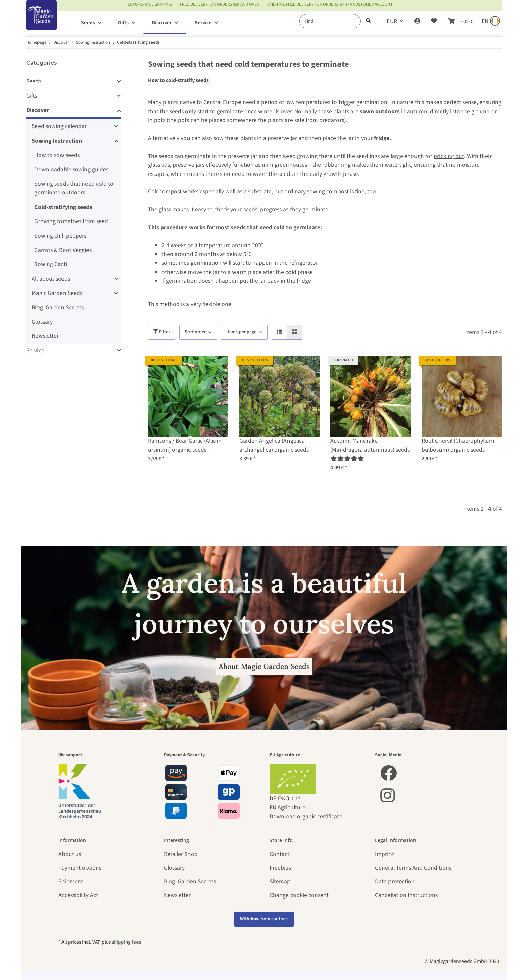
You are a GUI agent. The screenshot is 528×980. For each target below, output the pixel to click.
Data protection (395, 881)
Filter (162, 332)
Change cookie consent (299, 895)
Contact (280, 854)
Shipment (71, 881)
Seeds (34, 81)
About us (70, 854)
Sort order (195, 332)
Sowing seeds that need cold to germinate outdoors (74, 188)
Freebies (280, 868)
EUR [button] (392, 21)
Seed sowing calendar (59, 126)
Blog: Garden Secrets (58, 308)
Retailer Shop (181, 854)
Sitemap (280, 881)
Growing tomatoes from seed (71, 221)
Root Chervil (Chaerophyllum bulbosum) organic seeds (458, 445)
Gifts (32, 96)
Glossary (42, 322)
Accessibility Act (78, 895)
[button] (417, 21)
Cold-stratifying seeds (63, 207)
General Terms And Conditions (413, 868)
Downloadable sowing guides (71, 170)
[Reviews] (347, 459)
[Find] (330, 21)
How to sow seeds (57, 155)
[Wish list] (434, 21)
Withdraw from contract (264, 919)
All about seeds (51, 279)
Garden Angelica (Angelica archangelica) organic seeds (274, 445)
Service (35, 351)
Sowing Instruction (57, 141)
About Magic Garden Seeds (264, 666)
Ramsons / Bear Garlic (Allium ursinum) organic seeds (185, 445)
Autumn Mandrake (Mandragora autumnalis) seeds (370, 445)
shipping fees (126, 942)
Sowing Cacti (51, 264)
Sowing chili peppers (60, 236)
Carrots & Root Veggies (63, 250)
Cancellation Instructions (406, 895)
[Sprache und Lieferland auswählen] (490, 21)
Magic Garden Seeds (57, 293)
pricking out (449, 156)
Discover (38, 110)
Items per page (241, 332)
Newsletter (45, 336)
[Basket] (460, 21)
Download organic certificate (306, 816)
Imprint (384, 854)
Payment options (80, 868)
